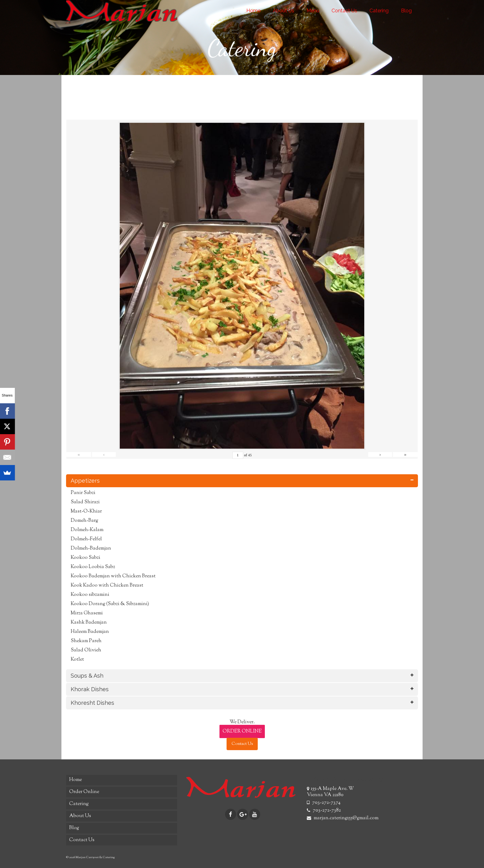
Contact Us (242, 744)
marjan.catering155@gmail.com (343, 818)
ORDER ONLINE (242, 731)
